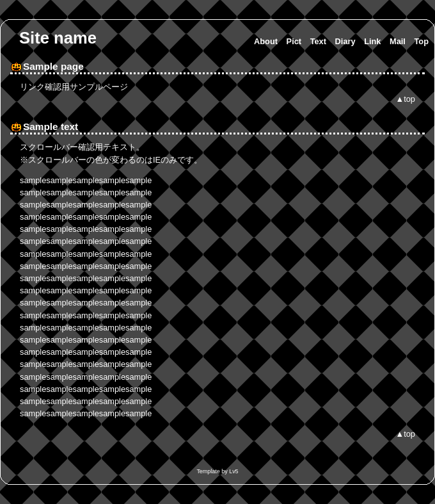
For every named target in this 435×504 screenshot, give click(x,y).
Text (318, 41)
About (266, 41)
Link (372, 41)
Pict (294, 41)
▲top (406, 99)
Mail (398, 41)
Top (421, 41)
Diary (345, 41)
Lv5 (233, 471)
